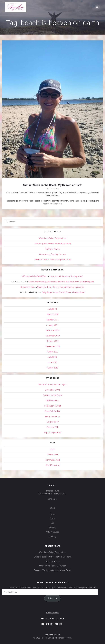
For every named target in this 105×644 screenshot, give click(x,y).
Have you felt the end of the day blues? (67, 276)
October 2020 (53, 341)
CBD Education (53, 400)
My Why (53, 527)
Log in (53, 449)
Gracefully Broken (53, 411)
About (53, 518)
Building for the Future (53, 395)
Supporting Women (53, 433)
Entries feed (53, 455)
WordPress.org (53, 465)
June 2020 (53, 362)
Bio (53, 523)
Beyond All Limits (53, 390)
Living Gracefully (53, 417)
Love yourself (53, 422)
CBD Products (53, 532)
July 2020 (53, 357)
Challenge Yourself (53, 406)
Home (53, 514)
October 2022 (53, 320)
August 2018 (53, 368)
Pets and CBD (53, 427)
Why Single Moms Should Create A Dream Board (64, 292)
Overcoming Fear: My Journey (53, 254)
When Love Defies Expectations (53, 238)
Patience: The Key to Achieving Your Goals (53, 260)
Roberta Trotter (27, 287)
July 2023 (53, 309)
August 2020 (53, 352)
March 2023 (53, 314)
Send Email (53, 499)
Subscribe (53, 598)
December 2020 (53, 330)
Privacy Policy (53, 613)
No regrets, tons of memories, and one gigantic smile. (61, 287)
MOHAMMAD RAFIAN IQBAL (34, 276)
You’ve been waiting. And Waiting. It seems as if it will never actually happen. (61, 282)
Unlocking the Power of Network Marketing (53, 244)
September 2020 (53, 346)
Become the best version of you (53, 384)
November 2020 (53, 336)
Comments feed (53, 460)
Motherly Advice (53, 249)
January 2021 (53, 325)
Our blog (53, 536)
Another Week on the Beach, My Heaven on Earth (53, 185)
